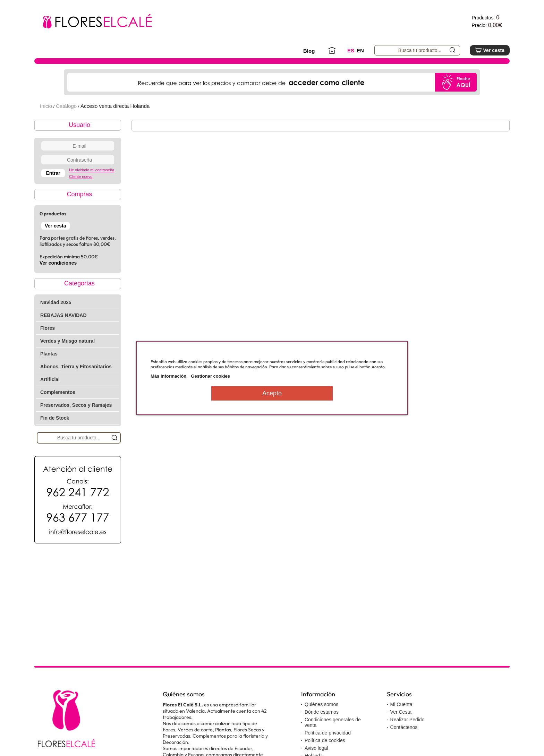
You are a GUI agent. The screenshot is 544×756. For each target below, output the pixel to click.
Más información (168, 376)
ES (351, 50)
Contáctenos (404, 727)
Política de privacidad (328, 733)
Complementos (58, 392)
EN (360, 50)
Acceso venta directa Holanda (115, 106)
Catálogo (66, 106)
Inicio (46, 106)
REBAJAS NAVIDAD (63, 315)
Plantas (49, 354)
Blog (309, 51)
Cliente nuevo (81, 177)
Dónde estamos (322, 712)
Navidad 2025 (56, 302)
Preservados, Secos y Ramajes (76, 405)
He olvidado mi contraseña (92, 170)
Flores (48, 328)
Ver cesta (490, 50)
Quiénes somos (321, 704)
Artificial (50, 379)
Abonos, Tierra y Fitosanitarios (76, 367)
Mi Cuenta (401, 704)
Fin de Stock (55, 418)
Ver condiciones (58, 263)
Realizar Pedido (407, 720)
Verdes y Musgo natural (67, 341)
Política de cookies (325, 740)
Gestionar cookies (210, 376)
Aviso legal (316, 748)
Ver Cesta (401, 712)
